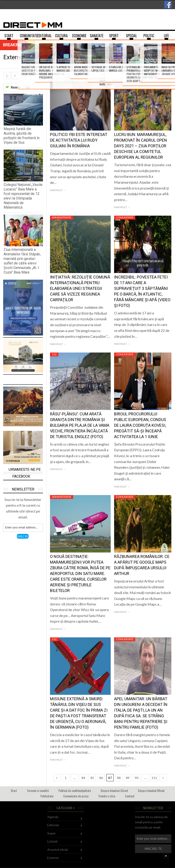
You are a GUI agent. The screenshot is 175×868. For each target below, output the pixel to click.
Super (51, 833)
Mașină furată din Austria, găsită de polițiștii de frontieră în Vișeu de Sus (22, 136)
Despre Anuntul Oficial (151, 790)
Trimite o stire (107, 796)
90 (137, 778)
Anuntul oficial (57, 850)
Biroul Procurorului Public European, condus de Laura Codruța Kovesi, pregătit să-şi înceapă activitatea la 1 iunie (140, 425)
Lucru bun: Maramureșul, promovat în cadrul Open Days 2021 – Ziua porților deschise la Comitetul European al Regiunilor (141, 146)
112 (54, 354)
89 (128, 778)
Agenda (53, 817)
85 (92, 778)
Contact (130, 796)
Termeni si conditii (38, 790)
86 (101, 778)
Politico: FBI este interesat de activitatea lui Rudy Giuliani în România (79, 140)
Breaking (12, 45)
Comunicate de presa (76, 796)
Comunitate (61, 75)
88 (119, 778)
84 (83, 778)
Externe (53, 858)
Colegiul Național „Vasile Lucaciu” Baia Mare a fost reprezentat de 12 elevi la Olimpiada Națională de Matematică (23, 196)
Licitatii (52, 841)
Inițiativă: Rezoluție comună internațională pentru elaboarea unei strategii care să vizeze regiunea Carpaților (80, 288)
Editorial (53, 825)
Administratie (62, 217)
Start (14, 790)
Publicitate (47, 796)
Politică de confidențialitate (75, 790)
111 (154, 778)
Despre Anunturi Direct (114, 790)
